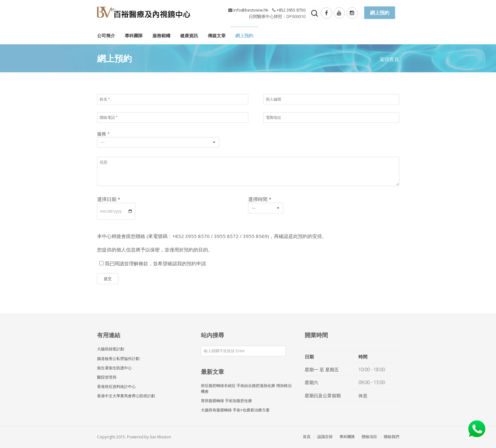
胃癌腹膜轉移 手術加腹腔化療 (226, 401)
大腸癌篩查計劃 (111, 349)
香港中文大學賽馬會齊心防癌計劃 (126, 396)
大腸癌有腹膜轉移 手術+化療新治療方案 (235, 410)
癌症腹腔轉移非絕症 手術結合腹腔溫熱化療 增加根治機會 (246, 388)
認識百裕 (325, 437)
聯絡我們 (392, 437)
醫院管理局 (107, 377)
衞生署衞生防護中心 (114, 368)
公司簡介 (106, 35)
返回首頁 (389, 59)
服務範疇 (161, 35)
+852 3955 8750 (291, 10)
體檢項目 (369, 437)
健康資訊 (189, 35)
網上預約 (244, 35)
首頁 (307, 437)
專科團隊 (134, 35)
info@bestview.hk (251, 10)
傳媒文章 (217, 35)
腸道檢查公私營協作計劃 (118, 359)
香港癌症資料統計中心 (116, 387)
